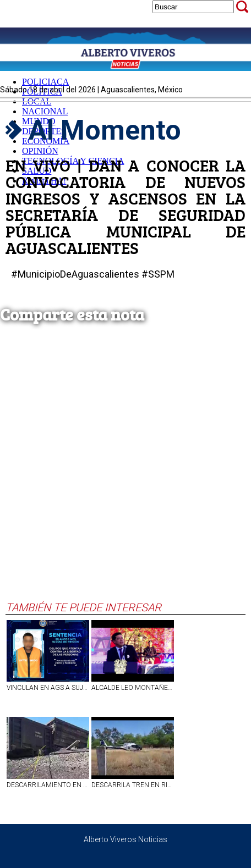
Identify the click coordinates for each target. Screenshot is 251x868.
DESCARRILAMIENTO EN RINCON (48, 785)
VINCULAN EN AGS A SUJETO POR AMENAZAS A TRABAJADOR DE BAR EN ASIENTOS (48, 688)
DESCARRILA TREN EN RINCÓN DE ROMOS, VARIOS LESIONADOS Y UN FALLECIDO (133, 785)
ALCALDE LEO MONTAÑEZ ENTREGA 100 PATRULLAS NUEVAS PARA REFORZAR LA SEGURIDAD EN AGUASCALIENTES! (133, 688)
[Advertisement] (123, 473)
